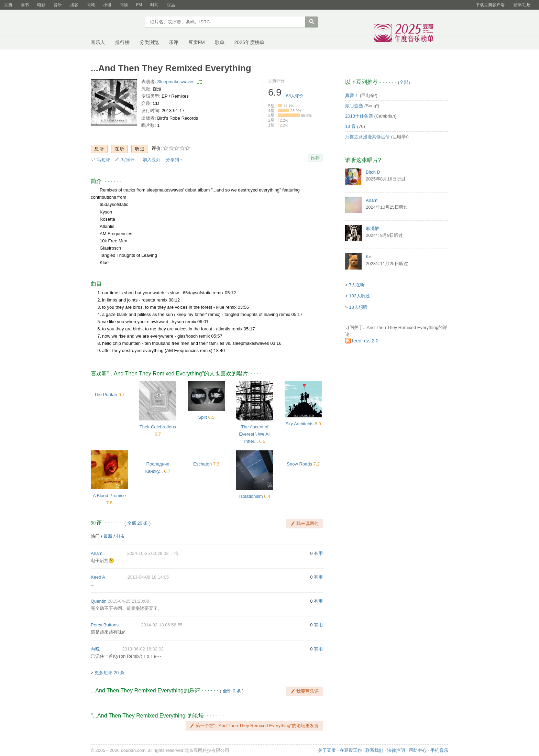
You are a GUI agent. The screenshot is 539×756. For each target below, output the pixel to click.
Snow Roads (299, 464)
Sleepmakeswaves (176, 82)
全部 (404, 82)
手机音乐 (439, 750)
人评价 (295, 96)
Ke (368, 257)
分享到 (172, 160)
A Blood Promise (109, 496)
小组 (107, 5)
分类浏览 (149, 42)
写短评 (104, 160)
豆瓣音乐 (116, 23)
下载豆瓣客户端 (490, 5)
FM (139, 5)
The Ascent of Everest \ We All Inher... (255, 434)
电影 (41, 5)
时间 (154, 5)
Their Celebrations (158, 427)
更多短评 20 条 (109, 673)
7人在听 (357, 285)
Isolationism (251, 496)
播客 (74, 5)
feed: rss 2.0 (365, 341)
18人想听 (358, 307)
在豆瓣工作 (351, 750)
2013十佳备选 (359, 116)
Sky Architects (299, 424)
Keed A (98, 577)
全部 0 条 (232, 691)
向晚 (95, 649)
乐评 (174, 42)
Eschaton (202, 464)
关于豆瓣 (327, 750)
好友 (121, 536)
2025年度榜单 (249, 42)
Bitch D (373, 172)
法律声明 (396, 750)
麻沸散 (372, 228)
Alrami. (98, 553)
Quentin (99, 601)
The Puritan (106, 395)
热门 (95, 536)
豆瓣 (8, 5)
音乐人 (98, 42)
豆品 (171, 5)
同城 (91, 5)
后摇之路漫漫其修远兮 (367, 137)
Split (203, 417)
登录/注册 (522, 5)
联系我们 (374, 750)
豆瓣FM (197, 42)
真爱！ (352, 95)
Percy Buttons (105, 625)
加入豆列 (152, 160)
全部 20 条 (138, 523)
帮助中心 (418, 750)
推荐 (315, 158)
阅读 (124, 5)
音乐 (58, 5)
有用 (318, 553)
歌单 (220, 42)
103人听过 (359, 296)
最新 (108, 536)
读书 (25, 5)
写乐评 (128, 160)
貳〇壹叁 (354, 106)
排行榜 (122, 42)
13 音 (350, 126)
